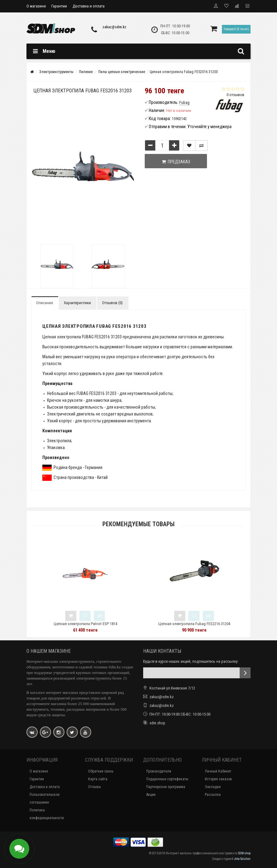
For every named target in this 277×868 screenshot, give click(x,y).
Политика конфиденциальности (47, 814)
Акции (151, 795)
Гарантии (59, 6)
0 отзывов (235, 95)
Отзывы (94, 787)
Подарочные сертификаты (167, 779)
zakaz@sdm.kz (114, 27)
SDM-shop (244, 853)
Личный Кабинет (218, 771)
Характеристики (77, 303)
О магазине (36, 6)
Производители (159, 771)
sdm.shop (157, 723)
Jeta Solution (242, 859)
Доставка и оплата (89, 6)
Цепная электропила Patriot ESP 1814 (101, 624)
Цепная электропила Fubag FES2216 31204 (210, 624)
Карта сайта (98, 779)
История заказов (218, 779)
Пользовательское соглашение (45, 798)
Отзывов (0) (112, 303)
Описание (45, 303)
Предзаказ (176, 162)
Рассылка (213, 795)
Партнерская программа (166, 787)
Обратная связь (101, 771)
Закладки (213, 787)
